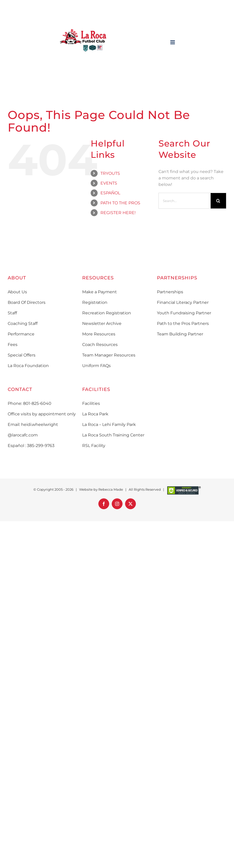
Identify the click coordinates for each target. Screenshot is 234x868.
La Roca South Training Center (113, 435)
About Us (17, 292)
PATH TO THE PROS (120, 203)
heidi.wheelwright (40, 424)
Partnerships (170, 292)
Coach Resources (100, 345)
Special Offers (22, 355)
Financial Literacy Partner (183, 302)
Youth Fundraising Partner (184, 313)
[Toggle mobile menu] (173, 42)
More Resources (99, 334)
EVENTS (109, 183)
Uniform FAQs (96, 366)
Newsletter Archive (102, 323)
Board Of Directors (27, 302)
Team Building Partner (180, 334)
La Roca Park (95, 414)
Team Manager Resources (109, 355)
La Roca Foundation (28, 366)
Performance (21, 334)
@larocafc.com (23, 435)
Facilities (91, 403)
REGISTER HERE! (118, 213)
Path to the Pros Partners (183, 323)
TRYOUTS (110, 173)
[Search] (218, 201)
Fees (13, 345)
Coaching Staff (23, 323)
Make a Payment (100, 292)
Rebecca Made (111, 489)
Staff (12, 313)
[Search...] (185, 201)
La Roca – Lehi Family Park (109, 424)
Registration (95, 302)
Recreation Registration (107, 313)
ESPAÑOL (110, 193)
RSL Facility (94, 446)
